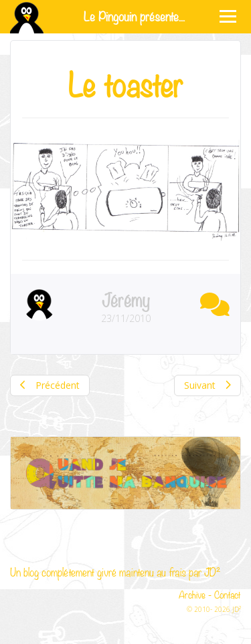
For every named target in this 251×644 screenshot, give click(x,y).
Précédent (50, 385)
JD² (212, 572)
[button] (212, 302)
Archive (192, 594)
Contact (228, 594)
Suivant (207, 385)
